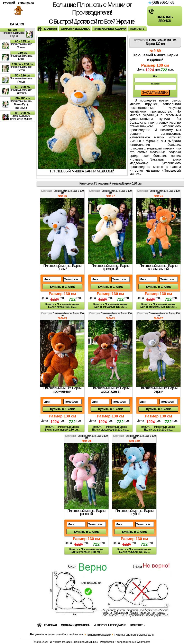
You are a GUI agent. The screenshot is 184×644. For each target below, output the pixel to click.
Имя (155, 79)
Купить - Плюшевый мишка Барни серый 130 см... (158, 428)
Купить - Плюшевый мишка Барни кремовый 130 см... (111, 306)
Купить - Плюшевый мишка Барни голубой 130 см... (134, 551)
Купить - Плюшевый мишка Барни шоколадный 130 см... (110, 428)
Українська (26, 3)
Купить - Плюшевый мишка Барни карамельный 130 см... (158, 306)
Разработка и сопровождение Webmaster (125, 642)
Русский (9, 3)
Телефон (155, 86)
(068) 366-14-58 (161, 2)
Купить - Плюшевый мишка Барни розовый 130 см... (86, 551)
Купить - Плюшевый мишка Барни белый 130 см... (62, 306)
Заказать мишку (155, 93)
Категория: (155, 42)
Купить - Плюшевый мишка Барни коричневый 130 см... (62, 428)
